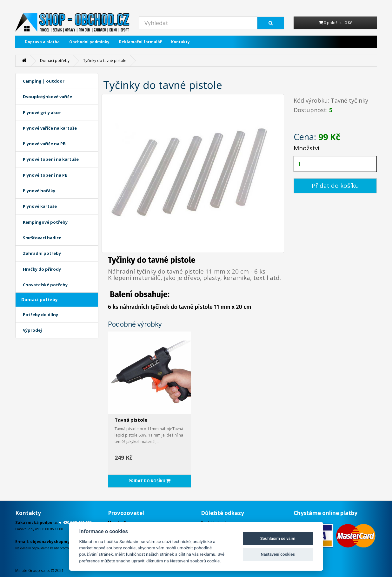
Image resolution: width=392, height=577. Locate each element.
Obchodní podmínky (89, 42)
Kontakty (180, 42)
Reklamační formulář (140, 42)
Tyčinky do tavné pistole (105, 61)
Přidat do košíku (335, 186)
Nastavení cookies (278, 554)
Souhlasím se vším (278, 538)
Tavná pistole (131, 420)
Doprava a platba (42, 42)
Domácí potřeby (55, 61)
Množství (306, 148)
